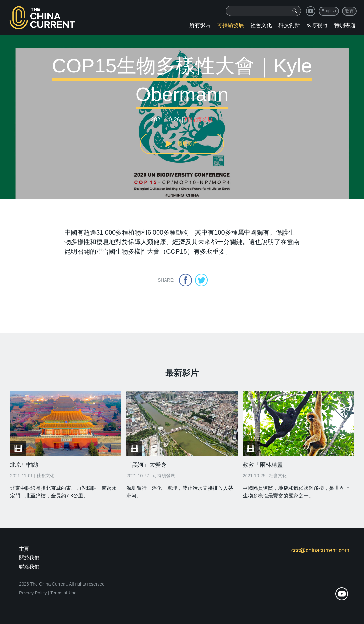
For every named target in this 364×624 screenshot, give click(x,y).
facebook (185, 280)
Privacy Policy (33, 593)
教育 (349, 11)
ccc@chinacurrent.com (320, 550)
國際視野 (317, 25)
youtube (311, 11)
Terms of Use (63, 593)
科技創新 (289, 25)
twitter (201, 280)
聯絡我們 (29, 567)
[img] (295, 11)
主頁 (24, 549)
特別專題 (345, 25)
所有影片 (200, 25)
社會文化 (261, 25)
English (329, 11)
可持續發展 (230, 25)
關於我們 (29, 558)
